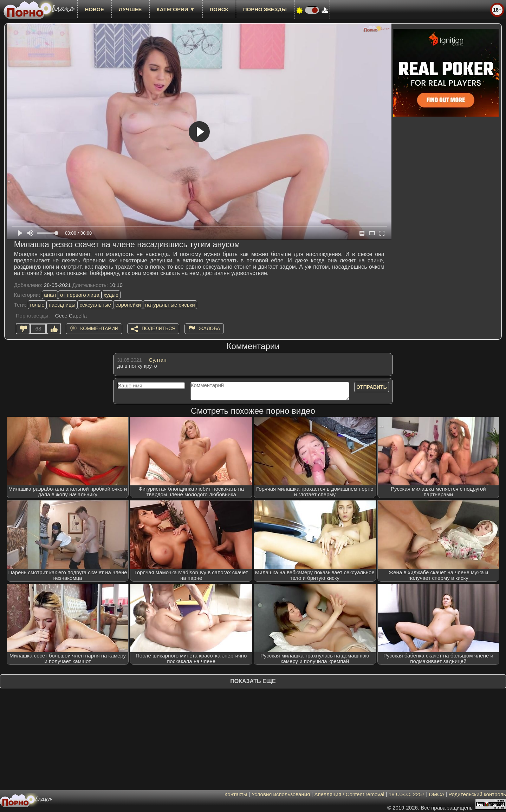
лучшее (130, 9)
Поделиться (158, 328)
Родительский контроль (477, 794)
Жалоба (210, 328)
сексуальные (95, 305)
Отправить (372, 387)
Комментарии (99, 328)
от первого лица (80, 295)
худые (111, 295)
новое (94, 9)
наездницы (62, 305)
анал (50, 295)
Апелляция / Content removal (349, 794)
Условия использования (281, 794)
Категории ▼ (176, 9)
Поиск (219, 9)
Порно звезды (265, 9)
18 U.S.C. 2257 (407, 794)
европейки (128, 305)
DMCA (437, 794)
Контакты (236, 794)
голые (37, 305)
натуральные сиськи (170, 305)
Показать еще (253, 681)
